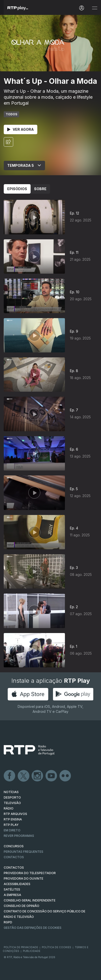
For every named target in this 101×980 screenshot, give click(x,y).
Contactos (14, 857)
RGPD (8, 922)
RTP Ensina (13, 819)
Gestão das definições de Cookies (33, 928)
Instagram (38, 776)
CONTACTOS (14, 868)
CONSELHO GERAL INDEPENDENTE (30, 900)
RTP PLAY (11, 825)
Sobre (40, 189)
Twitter (24, 776)
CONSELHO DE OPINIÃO (22, 906)
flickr (65, 776)
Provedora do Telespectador (30, 873)
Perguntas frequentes (24, 852)
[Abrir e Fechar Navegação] (95, 8)
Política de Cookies (56, 947)
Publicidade (32, 951)
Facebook (10, 776)
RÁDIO (9, 808)
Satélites (12, 889)
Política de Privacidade (21, 947)
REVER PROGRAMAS (19, 836)
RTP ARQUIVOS (15, 814)
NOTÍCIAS (11, 792)
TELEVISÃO (12, 803)
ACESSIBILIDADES (17, 884)
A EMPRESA (12, 895)
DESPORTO (12, 797)
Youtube (51, 776)
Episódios (17, 189)
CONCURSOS (14, 846)
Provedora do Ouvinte (24, 878)
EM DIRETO (12, 830)
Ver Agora (21, 129)
